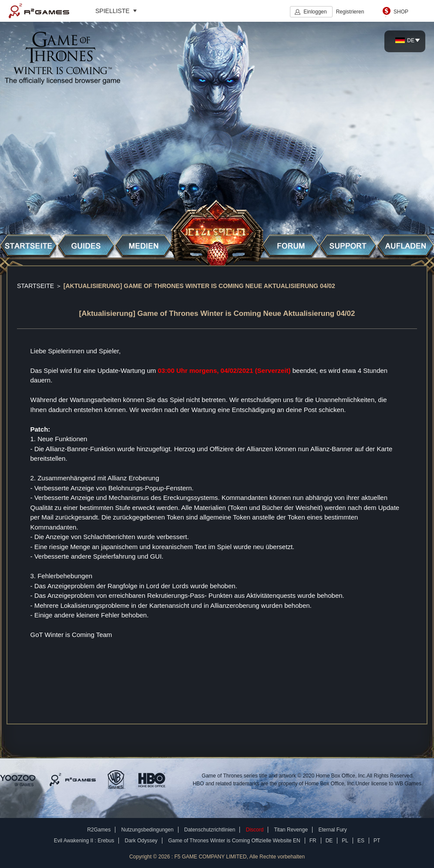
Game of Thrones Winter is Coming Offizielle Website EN (234, 841)
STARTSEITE (35, 286)
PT (377, 841)
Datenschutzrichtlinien (210, 830)
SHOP (401, 12)
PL (345, 841)
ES (361, 841)
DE (405, 40)
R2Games (39, 11)
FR (313, 841)
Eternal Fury (332, 830)
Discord (255, 830)
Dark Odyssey (141, 841)
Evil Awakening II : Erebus (84, 841)
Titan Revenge (291, 830)
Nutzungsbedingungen (148, 830)
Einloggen (315, 12)
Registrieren (350, 12)
